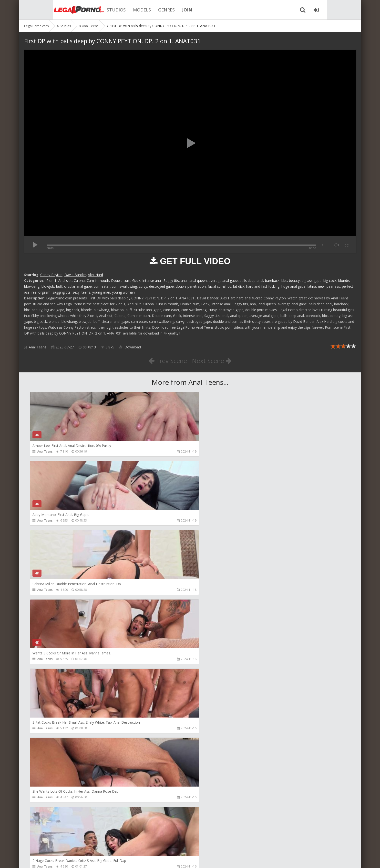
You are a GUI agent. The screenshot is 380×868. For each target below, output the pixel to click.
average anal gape (223, 281)
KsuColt (257, 750)
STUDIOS (93, 10)
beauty (294, 281)
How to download (94, 845)
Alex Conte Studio (264, 820)
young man (101, 292)
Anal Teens (38, 347)
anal (184, 281)
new (321, 286)
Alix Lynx (150, 680)
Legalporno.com (51, 10)
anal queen (198, 281)
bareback (272, 281)
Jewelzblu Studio (156, 820)
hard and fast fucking (263, 286)
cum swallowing (124, 286)
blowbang (32, 286)
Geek (136, 281)
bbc (284, 281)
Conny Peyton (51, 275)
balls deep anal (251, 281)
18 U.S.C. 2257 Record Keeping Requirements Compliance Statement (180, 859)
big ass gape (312, 281)
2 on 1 (51, 281)
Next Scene (214, 360)
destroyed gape (161, 286)
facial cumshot (219, 286)
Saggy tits (171, 281)
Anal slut (65, 281)
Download (130, 347)
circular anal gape (78, 286)
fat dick (239, 286)
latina (312, 286)
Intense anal (152, 281)
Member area (59, 845)
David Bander (75, 275)
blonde (344, 281)
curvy (143, 286)
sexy (76, 292)
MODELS (119, 10)
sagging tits (62, 292)
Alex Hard (95, 275)
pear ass (333, 286)
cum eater (102, 286)
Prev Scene (165, 360)
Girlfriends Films (49, 680)
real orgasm (41, 292)
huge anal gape (293, 286)
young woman (123, 292)
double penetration (191, 286)
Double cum (121, 281)
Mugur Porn (259, 680)
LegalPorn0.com (60, 859)
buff (59, 286)
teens (86, 292)
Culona (79, 281)
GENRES (144, 10)
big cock (330, 281)
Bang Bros (45, 820)
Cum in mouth (98, 281)
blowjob (48, 286)
